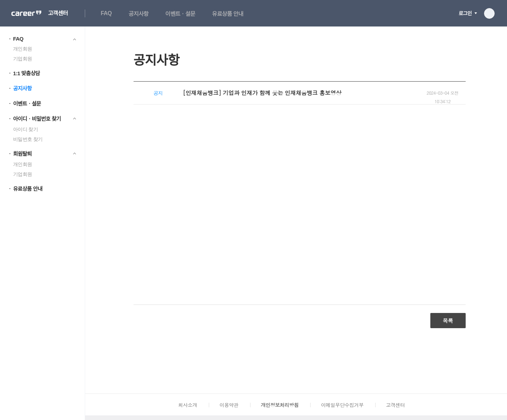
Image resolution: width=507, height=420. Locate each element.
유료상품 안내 (228, 14)
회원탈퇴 (22, 154)
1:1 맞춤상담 (26, 73)
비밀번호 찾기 (28, 139)
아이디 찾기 (25, 129)
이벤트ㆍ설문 (180, 14)
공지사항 (138, 14)
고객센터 (58, 13)
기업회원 (22, 59)
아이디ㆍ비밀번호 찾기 (37, 119)
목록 (448, 321)
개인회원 (22, 49)
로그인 (465, 13)
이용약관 (229, 405)
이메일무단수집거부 (342, 405)
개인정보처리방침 (280, 405)
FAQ (106, 13)
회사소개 (187, 405)
